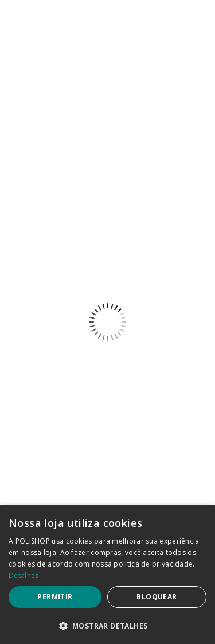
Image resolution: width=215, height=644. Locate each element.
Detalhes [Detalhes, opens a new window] (24, 575)
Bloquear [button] (157, 597)
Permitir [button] (55, 597)
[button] (107, 625)
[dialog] (107, 575)
